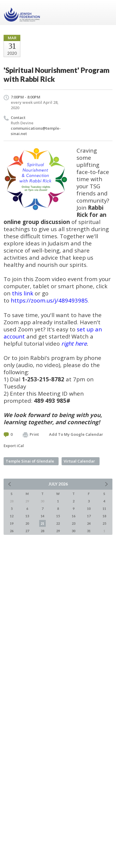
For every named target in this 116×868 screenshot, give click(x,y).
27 (27, 531)
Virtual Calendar (79, 461)
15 (58, 516)
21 (42, 523)
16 (74, 516)
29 (58, 531)
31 (89, 531)
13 (27, 516)
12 (12, 516)
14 (42, 516)
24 (89, 523)
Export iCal (14, 446)
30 (74, 531)
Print (31, 435)
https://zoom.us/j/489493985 (49, 300)
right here (74, 343)
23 (74, 523)
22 (58, 523)
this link (23, 293)
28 (42, 531)
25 (104, 523)
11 (104, 509)
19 (12, 523)
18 (104, 516)
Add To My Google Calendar (76, 434)
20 (27, 523)
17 (89, 516)
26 (12, 531)
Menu (106, 12)
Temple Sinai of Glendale (30, 461)
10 (89, 509)
